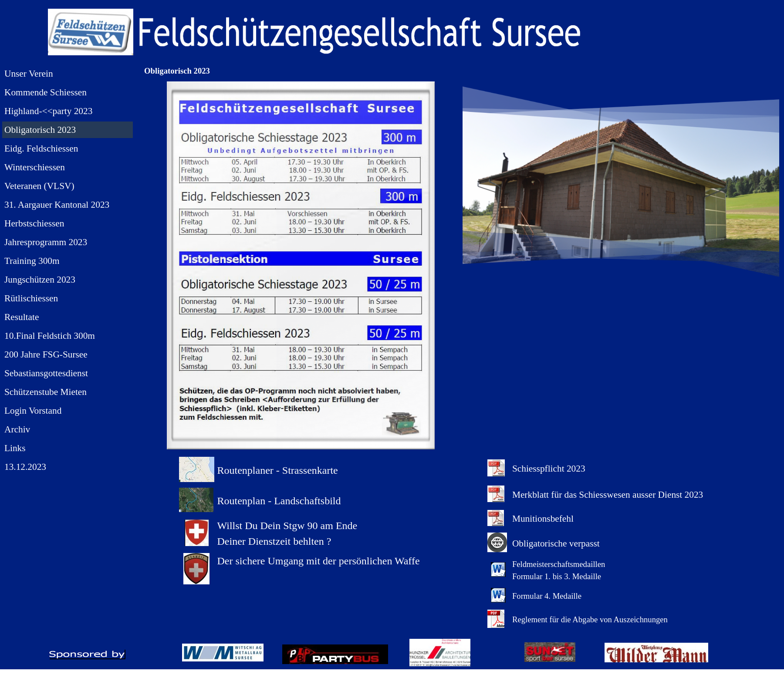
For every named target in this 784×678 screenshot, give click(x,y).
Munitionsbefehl (543, 519)
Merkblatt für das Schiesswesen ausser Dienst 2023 (608, 495)
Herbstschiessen (34, 223)
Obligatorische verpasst (556, 543)
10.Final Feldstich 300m (50, 336)
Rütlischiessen (31, 298)
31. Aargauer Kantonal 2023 (57, 205)
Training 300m (32, 261)
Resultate (22, 317)
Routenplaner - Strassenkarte (278, 470)
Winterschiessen (35, 167)
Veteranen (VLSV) (39, 186)
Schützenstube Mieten (46, 392)
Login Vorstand (33, 411)
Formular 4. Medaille (547, 596)
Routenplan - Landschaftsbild (279, 501)
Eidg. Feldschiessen (41, 148)
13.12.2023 (25, 467)
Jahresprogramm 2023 (46, 242)
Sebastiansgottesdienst (46, 373)
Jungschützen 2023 (40, 280)
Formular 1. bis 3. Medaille (557, 576)
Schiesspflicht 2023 (549, 469)
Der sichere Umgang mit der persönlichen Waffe (319, 561)
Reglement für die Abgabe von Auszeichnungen (590, 619)
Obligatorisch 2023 (40, 130)
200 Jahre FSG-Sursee (46, 354)
